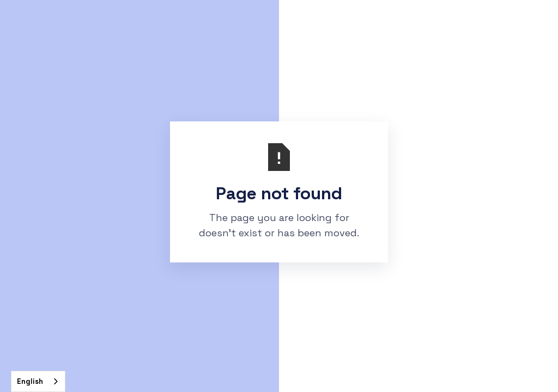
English (30, 381)
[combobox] (38, 381)
